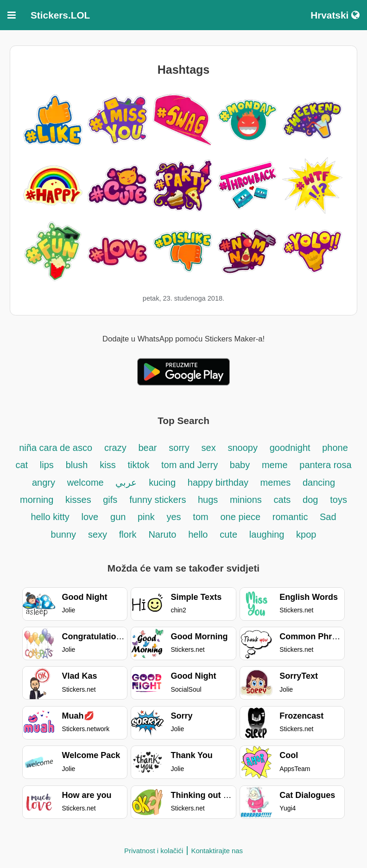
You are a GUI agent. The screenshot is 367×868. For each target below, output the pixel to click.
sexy (98, 534)
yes (174, 517)
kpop (306, 534)
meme (275, 465)
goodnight (291, 448)
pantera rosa (325, 465)
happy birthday (219, 482)
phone (335, 448)
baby (240, 465)
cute (228, 534)
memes (276, 482)
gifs (110, 500)
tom (200, 517)
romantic (291, 517)
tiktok (138, 465)
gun (119, 517)
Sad (328, 517)
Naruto (162, 534)
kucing (162, 482)
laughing (268, 534)
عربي (126, 482)
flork (128, 534)
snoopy (243, 448)
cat (22, 465)
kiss (108, 465)
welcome (85, 482)
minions (246, 500)
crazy (115, 448)
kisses (79, 500)
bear (147, 448)
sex (209, 448)
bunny (64, 534)
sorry (179, 448)
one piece (241, 517)
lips (47, 465)
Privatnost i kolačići (154, 851)
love (90, 517)
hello (198, 534)
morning (37, 500)
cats (282, 500)
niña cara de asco (56, 448)
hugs (209, 500)
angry (44, 482)
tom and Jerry (191, 465)
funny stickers (159, 500)
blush (77, 465)
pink (146, 517)
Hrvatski (335, 15)
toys (339, 500)
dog (310, 500)
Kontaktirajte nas (217, 851)
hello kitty (50, 517)
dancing (319, 482)
